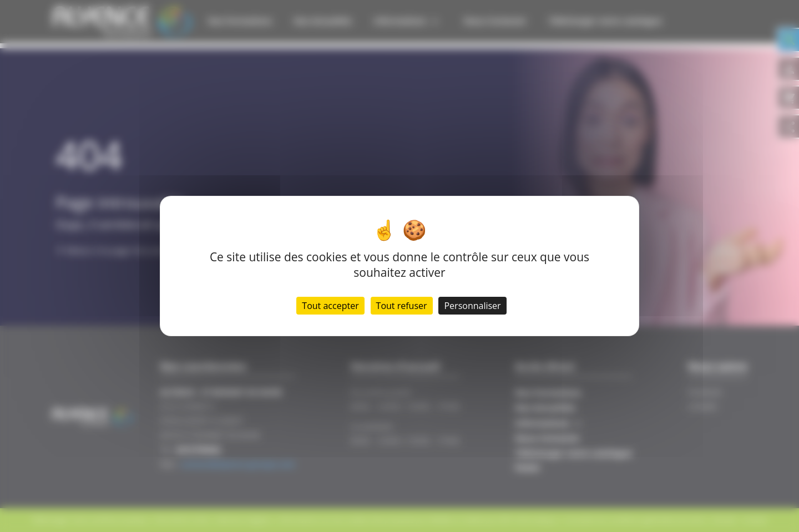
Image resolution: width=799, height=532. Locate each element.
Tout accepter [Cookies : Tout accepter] (330, 306)
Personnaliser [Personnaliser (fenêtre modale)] (472, 306)
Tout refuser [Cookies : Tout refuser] (402, 306)
